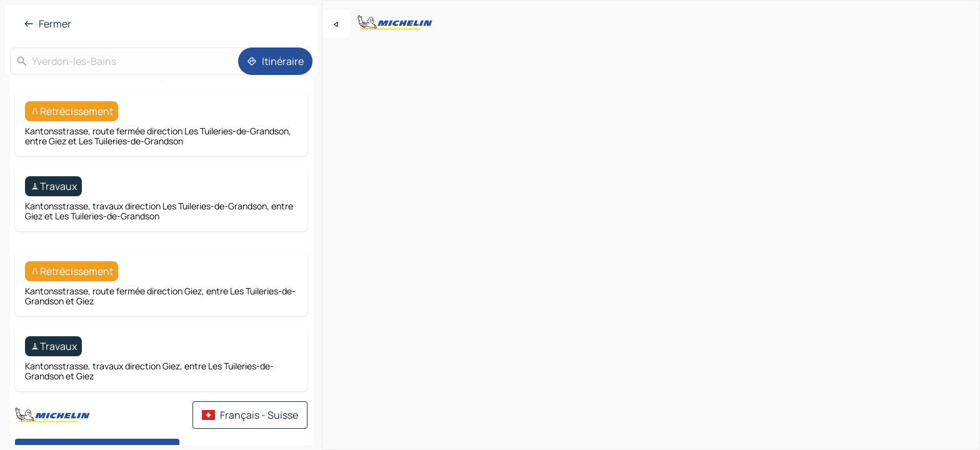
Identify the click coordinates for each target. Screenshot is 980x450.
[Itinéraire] (275, 61)
